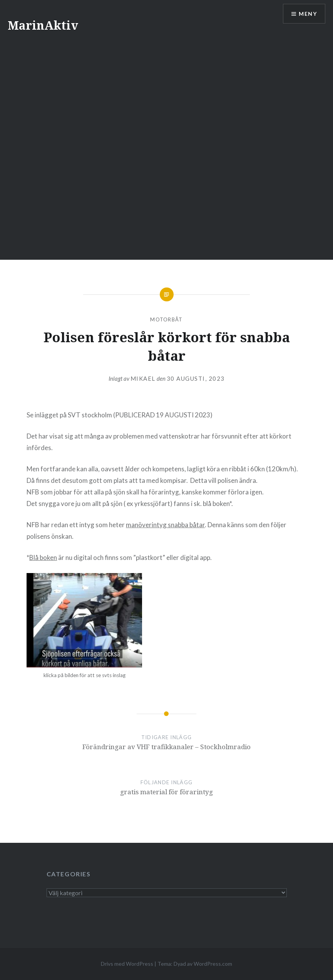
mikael (143, 378)
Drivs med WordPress (127, 964)
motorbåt (166, 319)
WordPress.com (213, 964)
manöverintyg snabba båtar (165, 525)
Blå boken (43, 557)
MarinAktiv (43, 25)
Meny (308, 14)
